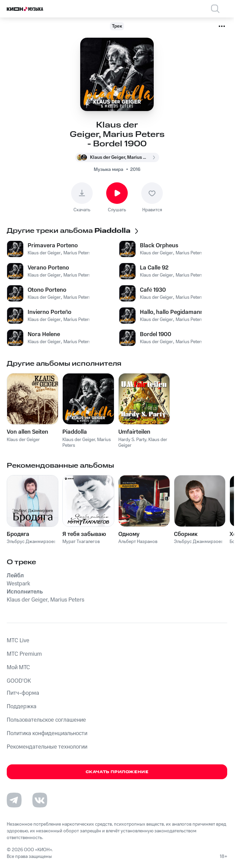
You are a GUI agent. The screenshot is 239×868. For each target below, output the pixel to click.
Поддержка (22, 707)
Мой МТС (18, 667)
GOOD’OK (19, 681)
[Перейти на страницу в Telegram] (14, 800)
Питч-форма (23, 693)
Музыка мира (109, 170)
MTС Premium (24, 654)
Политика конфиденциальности (47, 733)
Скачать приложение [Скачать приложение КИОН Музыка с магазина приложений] (117, 772)
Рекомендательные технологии (47, 747)
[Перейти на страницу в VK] (40, 800)
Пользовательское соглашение (46, 720)
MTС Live (18, 641)
